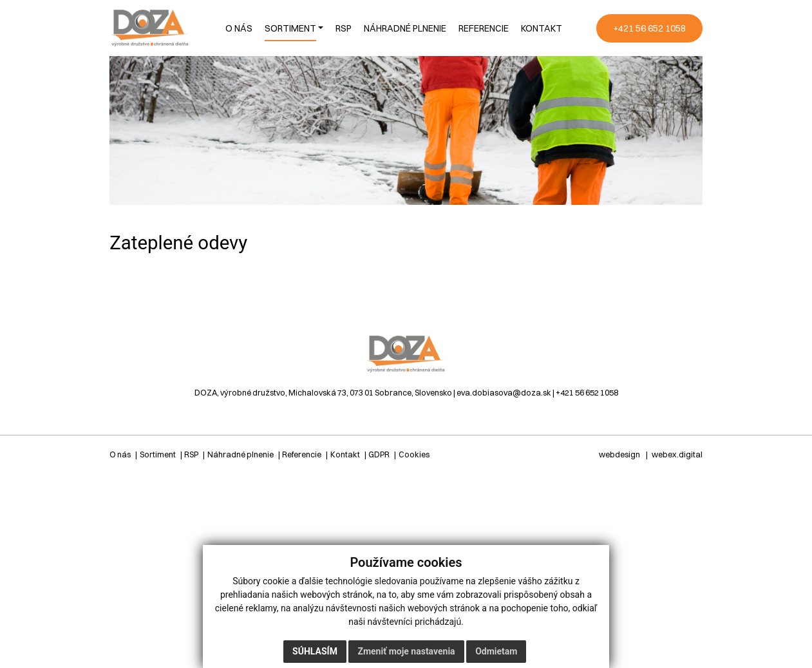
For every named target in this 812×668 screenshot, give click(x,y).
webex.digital (677, 454)
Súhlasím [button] (315, 651)
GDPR (379, 454)
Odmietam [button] (496, 651)
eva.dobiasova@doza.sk (504, 393)
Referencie (302, 454)
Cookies (414, 454)
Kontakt (345, 454)
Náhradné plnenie (241, 454)
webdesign (619, 454)
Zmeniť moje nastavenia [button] (406, 651)
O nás (120, 454)
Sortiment (158, 454)
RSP (191, 454)
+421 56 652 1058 (587, 393)
